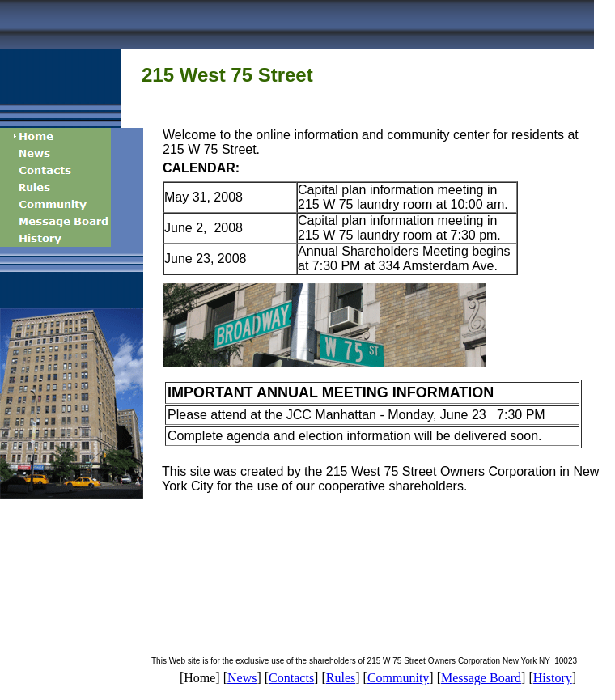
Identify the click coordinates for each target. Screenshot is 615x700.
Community (398, 678)
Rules (341, 678)
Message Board (481, 678)
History (553, 678)
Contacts (291, 678)
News (242, 678)
